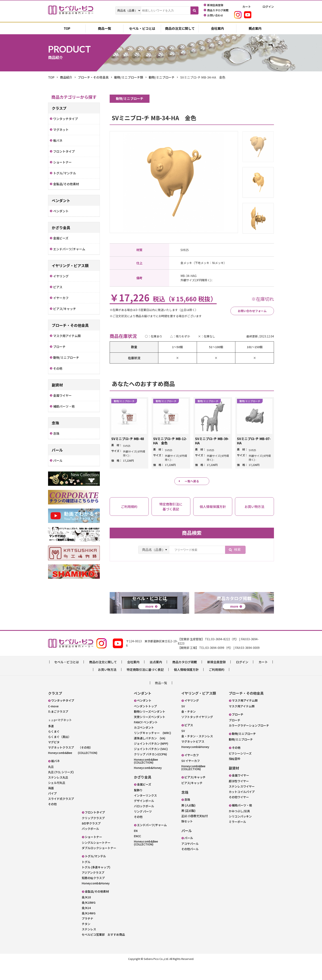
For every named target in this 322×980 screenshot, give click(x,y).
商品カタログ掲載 (185, 678)
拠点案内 (255, 29)
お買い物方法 (107, 686)
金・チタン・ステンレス (197, 752)
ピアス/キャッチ (192, 799)
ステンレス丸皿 (58, 794)
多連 (51, 742)
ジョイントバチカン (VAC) (151, 765)
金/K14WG (89, 929)
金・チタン (189, 728)
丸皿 (51, 783)
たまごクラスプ (58, 728)
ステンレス (89, 945)
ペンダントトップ (145, 722)
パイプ (52, 810)
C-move (53, 722)
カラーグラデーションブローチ (249, 742)
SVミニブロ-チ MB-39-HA (212, 441)
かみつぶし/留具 (239, 827)
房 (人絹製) (188, 821)
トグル (86, 878)
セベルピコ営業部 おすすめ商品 (103, 951)
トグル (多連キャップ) (96, 883)
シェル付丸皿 (57, 799)
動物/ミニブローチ (162, 77)
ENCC (137, 852)
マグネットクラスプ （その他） (70, 764)
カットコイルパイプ (242, 808)
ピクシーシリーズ (240, 770)
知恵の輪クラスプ (93, 894)
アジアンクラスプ (93, 889)
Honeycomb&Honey (96, 899)
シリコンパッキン (240, 832)
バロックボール (144, 822)
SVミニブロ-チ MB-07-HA (254, 441)
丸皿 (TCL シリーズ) (61, 788)
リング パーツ (143, 828)
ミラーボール (237, 838)
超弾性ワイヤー (239, 797)
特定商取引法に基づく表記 (145, 686)
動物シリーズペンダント (150, 728)
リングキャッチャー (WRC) (152, 749)
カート (263, 678)
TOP (51, 77)
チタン (86, 940)
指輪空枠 (235, 775)
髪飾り (138, 806)
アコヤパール (190, 860)
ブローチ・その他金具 (93, 77)
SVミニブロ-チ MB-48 (128, 439)
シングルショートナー (96, 859)
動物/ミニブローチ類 (129, 77)
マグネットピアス (193, 758)
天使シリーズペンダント (150, 733)
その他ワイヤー (239, 813)
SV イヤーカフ (191, 777)
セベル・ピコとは (142, 29)
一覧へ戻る (192, 481)
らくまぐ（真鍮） (60, 753)
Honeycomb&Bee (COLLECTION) (73, 769)
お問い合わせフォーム (248, 311)
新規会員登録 (216, 678)
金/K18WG (89, 919)
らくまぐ (54, 748)
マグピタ (54, 758)
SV (183, 722)
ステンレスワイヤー (242, 803)
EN (136, 847)
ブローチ (235, 736)
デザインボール (144, 817)
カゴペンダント (144, 744)
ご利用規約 (217, 686)
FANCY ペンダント (146, 738)
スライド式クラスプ (61, 815)
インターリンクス (145, 812)
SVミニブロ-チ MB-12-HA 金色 (170, 441)
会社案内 (217, 29)
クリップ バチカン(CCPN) (150, 770)
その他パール (190, 865)
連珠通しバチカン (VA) (150, 754)
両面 (51, 804)
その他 (52, 820)
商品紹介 (66, 77)
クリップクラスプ (93, 834)
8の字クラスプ (91, 839)
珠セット (187, 837)
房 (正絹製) (188, 827)
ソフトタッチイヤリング (197, 733)
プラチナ (87, 935)
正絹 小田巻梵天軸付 (195, 832)
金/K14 (86, 924)
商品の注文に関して (180, 29)
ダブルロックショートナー (99, 864)
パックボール (90, 845)
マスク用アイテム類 (242, 722)
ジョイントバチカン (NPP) (151, 760)
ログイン (242, 678)
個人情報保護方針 (186, 686)
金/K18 (86, 913)
